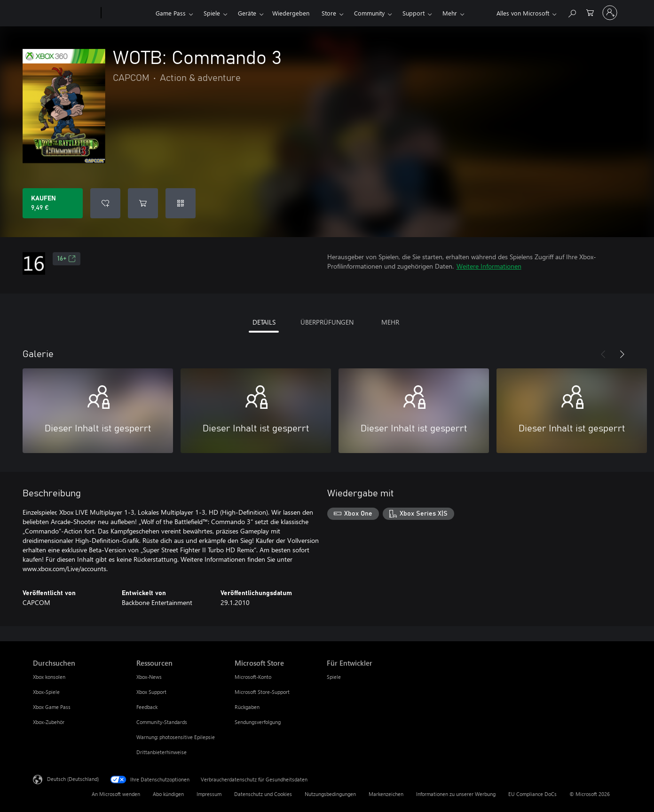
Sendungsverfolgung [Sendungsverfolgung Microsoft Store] (258, 722)
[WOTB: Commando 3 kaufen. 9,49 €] (53, 203)
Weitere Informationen (489, 266)
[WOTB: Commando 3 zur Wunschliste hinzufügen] (105, 203)
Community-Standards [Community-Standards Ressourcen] (162, 722)
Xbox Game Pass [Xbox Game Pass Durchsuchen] (52, 707)
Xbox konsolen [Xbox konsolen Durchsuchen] (49, 677)
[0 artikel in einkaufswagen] (590, 12)
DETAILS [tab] (264, 322)
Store (329, 13)
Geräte (247, 13)
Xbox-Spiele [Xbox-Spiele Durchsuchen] (46, 692)
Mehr (450, 13)
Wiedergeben (291, 13)
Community (369, 13)
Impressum (209, 794)
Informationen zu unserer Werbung (456, 794)
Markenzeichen (386, 794)
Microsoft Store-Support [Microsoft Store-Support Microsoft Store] (262, 692)
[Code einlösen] (181, 203)
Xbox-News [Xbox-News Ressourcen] (149, 677)
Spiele (212, 13)
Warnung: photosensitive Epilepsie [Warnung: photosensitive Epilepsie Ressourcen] (176, 737)
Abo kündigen (168, 794)
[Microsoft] (65, 13)
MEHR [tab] (390, 322)
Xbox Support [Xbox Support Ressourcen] (151, 692)
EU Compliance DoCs (532, 794)
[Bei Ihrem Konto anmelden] (610, 13)
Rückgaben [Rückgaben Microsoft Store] (247, 707)
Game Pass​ (171, 13)
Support (414, 13)
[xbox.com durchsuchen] (572, 12)
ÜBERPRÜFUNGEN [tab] (327, 322)
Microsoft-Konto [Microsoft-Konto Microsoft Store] (253, 677)
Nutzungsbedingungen (330, 794)
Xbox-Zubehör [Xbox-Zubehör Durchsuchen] (49, 722)
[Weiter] (622, 354)
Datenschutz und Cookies (263, 794)
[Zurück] (603, 354)
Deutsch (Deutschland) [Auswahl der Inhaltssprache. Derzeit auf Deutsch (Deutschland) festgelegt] (73, 779)
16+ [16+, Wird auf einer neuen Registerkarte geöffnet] (67, 259)
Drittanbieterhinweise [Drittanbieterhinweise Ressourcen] (162, 752)
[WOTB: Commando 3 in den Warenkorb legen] (143, 203)
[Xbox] (127, 13)
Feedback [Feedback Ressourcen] (147, 707)
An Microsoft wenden (116, 794)
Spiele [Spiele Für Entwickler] (334, 677)
